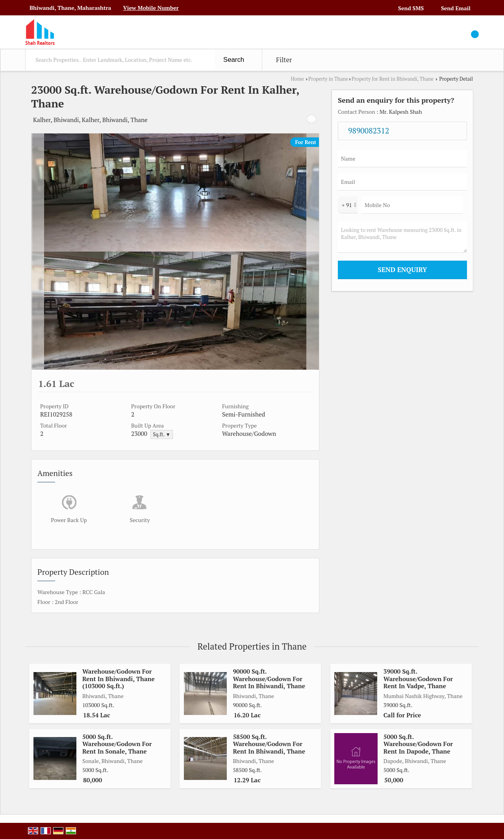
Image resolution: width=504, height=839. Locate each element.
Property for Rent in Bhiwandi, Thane (393, 79)
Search (234, 60)
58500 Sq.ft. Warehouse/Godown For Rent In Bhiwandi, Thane (269, 744)
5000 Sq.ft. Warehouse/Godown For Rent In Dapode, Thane (418, 744)
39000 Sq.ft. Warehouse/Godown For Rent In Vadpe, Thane (418, 679)
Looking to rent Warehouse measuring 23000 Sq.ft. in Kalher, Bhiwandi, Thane (402, 237)
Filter (284, 60)
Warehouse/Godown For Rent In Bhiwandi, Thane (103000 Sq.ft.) (119, 679)
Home (297, 79)
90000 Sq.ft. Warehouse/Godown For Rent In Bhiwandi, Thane (269, 679)
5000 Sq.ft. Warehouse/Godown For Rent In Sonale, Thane (117, 744)
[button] (151, 8)
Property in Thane (328, 79)
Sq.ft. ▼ (162, 434)
